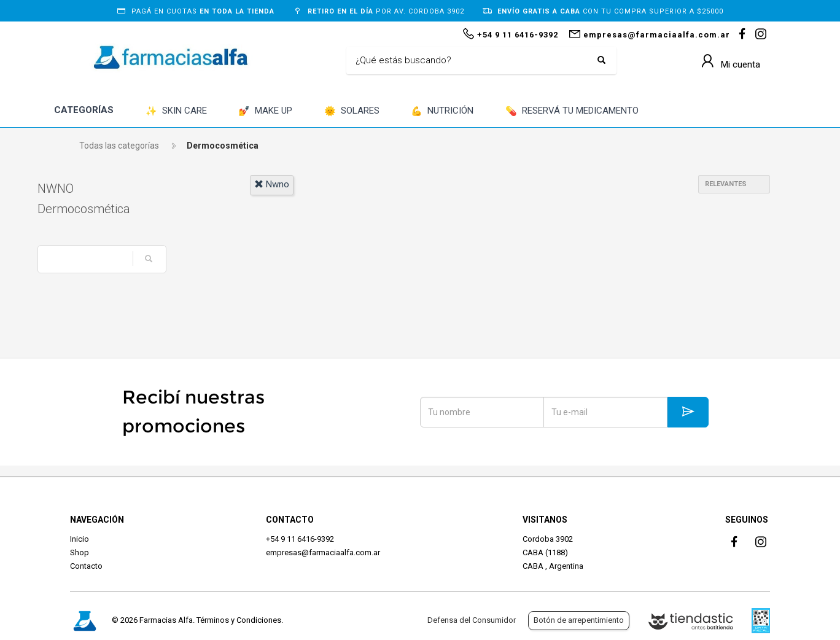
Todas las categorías (119, 146)
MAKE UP (265, 111)
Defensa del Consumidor (472, 620)
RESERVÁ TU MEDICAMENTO (572, 111)
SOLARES (352, 111)
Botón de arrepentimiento (579, 620)
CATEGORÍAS (84, 110)
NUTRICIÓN (442, 111)
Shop (80, 552)
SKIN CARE (176, 111)
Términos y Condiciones (239, 620)
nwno (272, 184)
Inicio (80, 539)
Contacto (86, 566)
